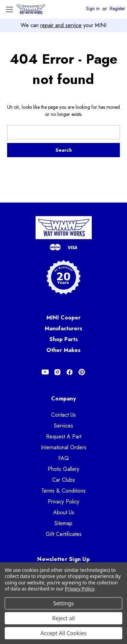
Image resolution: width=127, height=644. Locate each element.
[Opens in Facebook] (70, 372)
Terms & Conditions (63, 491)
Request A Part (64, 437)
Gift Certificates (64, 534)
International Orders (64, 447)
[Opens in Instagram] (57, 372)
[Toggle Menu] (9, 9)
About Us (64, 512)
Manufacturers (63, 328)
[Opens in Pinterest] (82, 372)
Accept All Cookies (64, 633)
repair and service (61, 25)
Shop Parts (64, 339)
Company (63, 399)
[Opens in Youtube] (45, 372)
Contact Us (63, 415)
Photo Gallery (63, 469)
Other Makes (63, 350)
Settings (63, 603)
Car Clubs (63, 480)
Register (118, 9)
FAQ (63, 458)
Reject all (63, 618)
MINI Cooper (63, 318)
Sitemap (63, 523)
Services (63, 426)
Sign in (93, 9)
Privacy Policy (63, 502)
